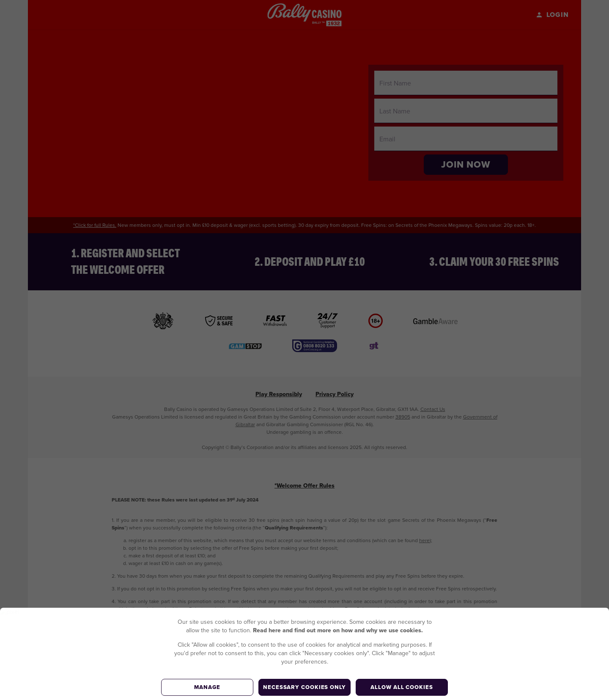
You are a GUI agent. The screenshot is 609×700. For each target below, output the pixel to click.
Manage (207, 687)
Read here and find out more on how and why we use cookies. (338, 630)
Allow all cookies (402, 687)
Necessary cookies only (304, 687)
